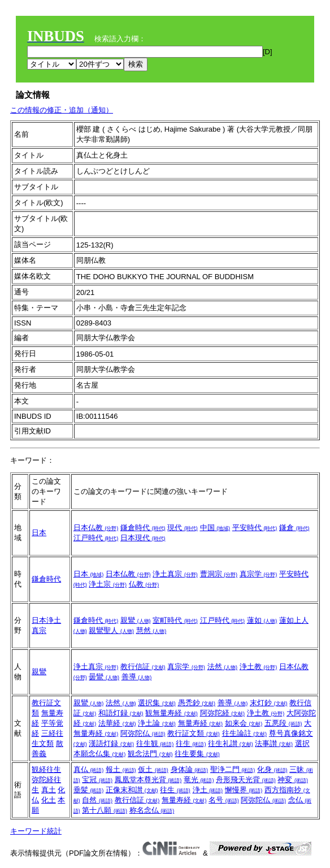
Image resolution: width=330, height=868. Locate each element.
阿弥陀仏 (143, 733)
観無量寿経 (171, 713)
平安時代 (255, 528)
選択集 (157, 703)
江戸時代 (96, 538)
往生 (191, 743)
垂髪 (89, 790)
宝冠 (97, 780)
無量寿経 (201, 723)
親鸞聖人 (111, 630)
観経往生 (46, 769)
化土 (49, 800)
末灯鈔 (269, 703)
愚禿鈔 (197, 703)
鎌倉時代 (143, 528)
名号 (224, 800)
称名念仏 (152, 810)
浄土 (208, 790)
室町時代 (175, 620)
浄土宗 (108, 584)
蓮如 (262, 620)
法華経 (117, 723)
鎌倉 (294, 528)
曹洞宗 (219, 574)
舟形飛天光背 (246, 780)
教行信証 (143, 667)
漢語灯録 (111, 743)
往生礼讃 (231, 743)
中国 (215, 528)
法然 (223, 667)
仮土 (153, 769)
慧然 (151, 630)
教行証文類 (194, 733)
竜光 (199, 780)
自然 (97, 800)
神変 (293, 780)
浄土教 (259, 667)
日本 (39, 533)
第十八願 (105, 810)
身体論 (190, 769)
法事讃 (274, 743)
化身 (272, 769)
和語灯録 (121, 713)
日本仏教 (96, 528)
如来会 (244, 723)
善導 (137, 677)
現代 (183, 528)
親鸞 (136, 620)
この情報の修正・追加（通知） (62, 110)
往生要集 (197, 754)
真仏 (89, 769)
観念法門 (150, 754)
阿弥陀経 (223, 713)
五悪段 (283, 723)
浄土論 (157, 723)
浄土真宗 (175, 574)
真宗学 (259, 574)
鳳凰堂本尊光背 (148, 780)
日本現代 (143, 538)
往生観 (155, 743)
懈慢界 (244, 790)
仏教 (144, 584)
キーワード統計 (36, 831)
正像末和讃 (132, 790)
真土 (49, 790)
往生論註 (245, 733)
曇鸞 (104, 677)
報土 (121, 769)
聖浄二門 (233, 769)
